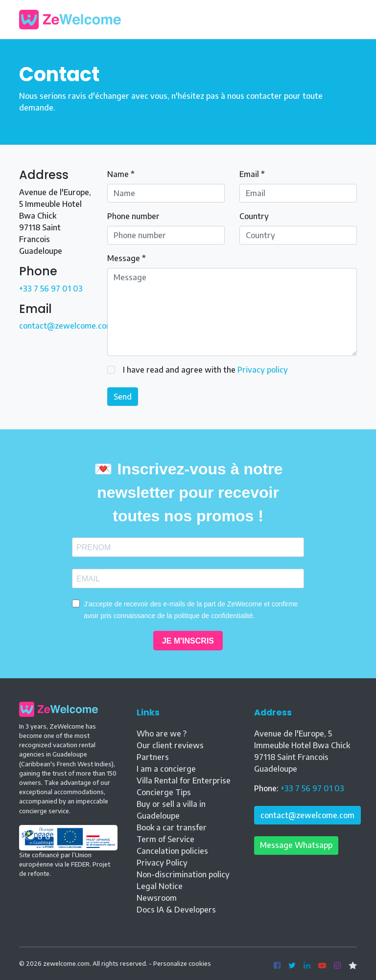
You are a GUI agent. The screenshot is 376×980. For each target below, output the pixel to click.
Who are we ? (162, 734)
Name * (121, 174)
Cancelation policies (172, 851)
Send (123, 397)
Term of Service (165, 839)
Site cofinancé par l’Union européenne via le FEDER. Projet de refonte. (68, 855)
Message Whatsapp (296, 845)
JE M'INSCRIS (188, 641)
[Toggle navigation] (350, 20)
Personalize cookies (182, 963)
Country (254, 216)
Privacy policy (263, 370)
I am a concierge (166, 769)
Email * (252, 174)
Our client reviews (170, 745)
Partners (153, 757)
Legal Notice (160, 886)
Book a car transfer (172, 827)
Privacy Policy (162, 863)
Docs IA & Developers (176, 910)
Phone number (133, 216)
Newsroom (157, 898)
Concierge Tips (164, 792)
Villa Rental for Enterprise (184, 780)
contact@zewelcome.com (66, 326)
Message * (127, 258)
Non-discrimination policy (183, 874)
